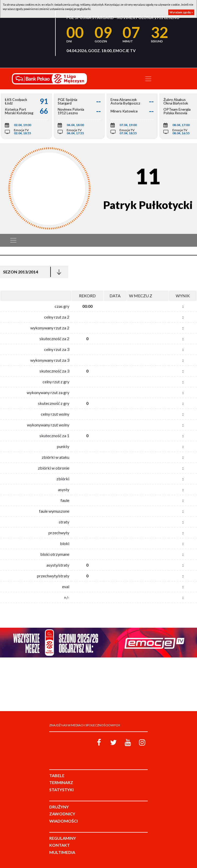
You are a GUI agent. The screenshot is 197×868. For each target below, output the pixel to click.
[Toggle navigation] (148, 79)
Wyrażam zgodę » (181, 12)
